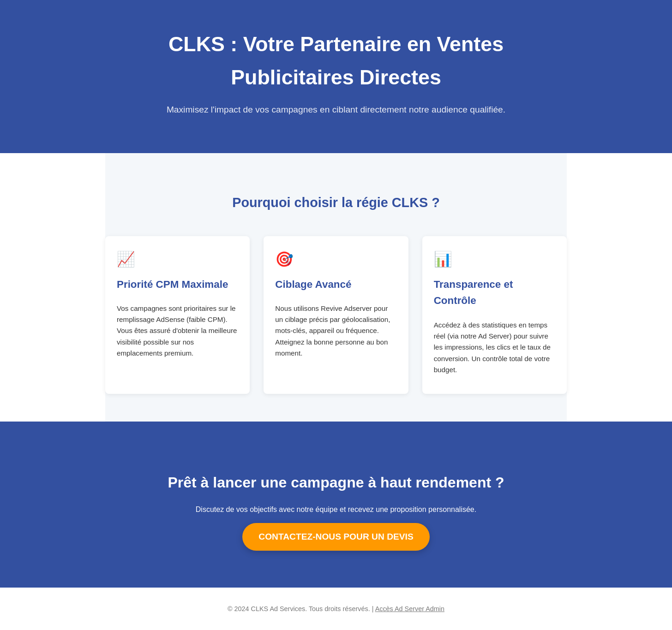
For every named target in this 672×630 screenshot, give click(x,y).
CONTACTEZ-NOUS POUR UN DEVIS (336, 537)
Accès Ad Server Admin (410, 609)
